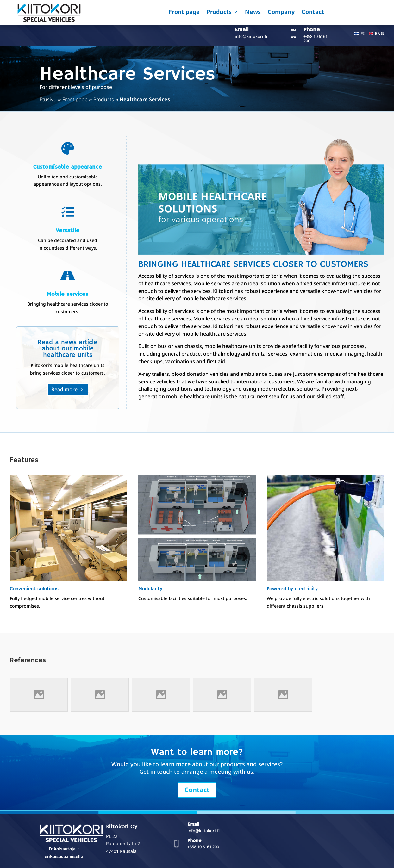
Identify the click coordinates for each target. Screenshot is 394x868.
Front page (184, 12)
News (253, 12)
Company (281, 12)
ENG (379, 33)
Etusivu (48, 99)
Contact (313, 12)
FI (363, 33)
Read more (64, 389)
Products (219, 12)
